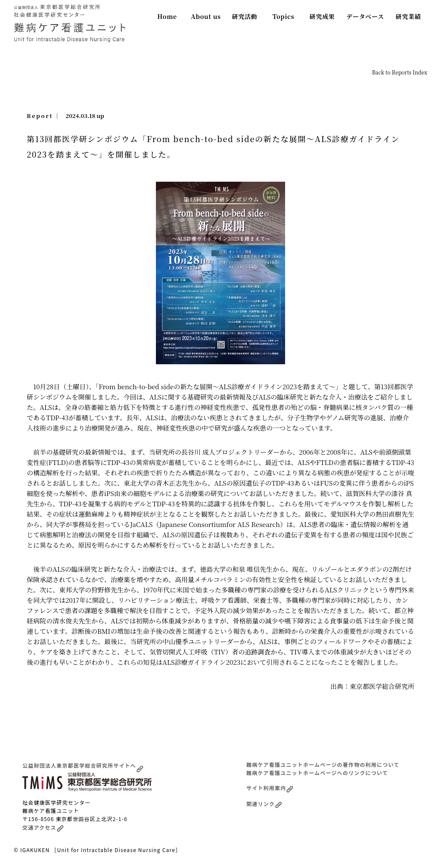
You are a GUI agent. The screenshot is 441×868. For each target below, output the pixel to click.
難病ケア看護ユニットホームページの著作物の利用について (323, 764)
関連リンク (264, 804)
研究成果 (322, 16)
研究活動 (245, 16)
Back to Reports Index (400, 72)
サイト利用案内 (270, 788)
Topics (284, 16)
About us (206, 16)
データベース (365, 16)
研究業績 (408, 16)
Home (167, 16)
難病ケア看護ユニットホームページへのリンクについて (317, 773)
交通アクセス (43, 827)
